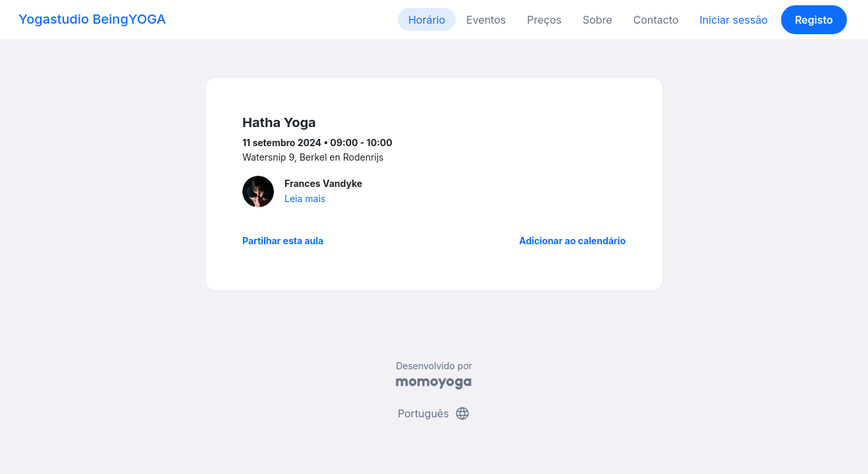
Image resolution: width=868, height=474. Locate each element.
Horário (427, 20)
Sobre (598, 20)
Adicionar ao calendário (572, 241)
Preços (544, 20)
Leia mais (305, 198)
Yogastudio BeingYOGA (92, 19)
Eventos (486, 20)
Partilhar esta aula (283, 241)
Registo (814, 20)
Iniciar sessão (733, 20)
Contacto (656, 20)
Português (434, 413)
